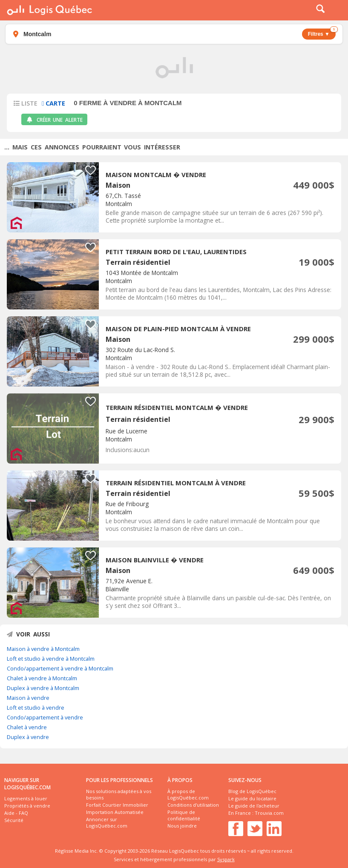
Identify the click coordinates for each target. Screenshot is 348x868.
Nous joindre (182, 826)
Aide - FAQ (16, 813)
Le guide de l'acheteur (254, 806)
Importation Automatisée (115, 812)
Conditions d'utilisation (193, 805)
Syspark (226, 859)
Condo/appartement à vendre (45, 717)
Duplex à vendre (28, 737)
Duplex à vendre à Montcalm (43, 688)
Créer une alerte (54, 120)
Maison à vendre (28, 698)
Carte (53, 103)
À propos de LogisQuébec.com (188, 794)
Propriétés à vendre (27, 806)
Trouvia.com (269, 813)
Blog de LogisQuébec (252, 791)
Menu (336, 10)
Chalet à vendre (27, 727)
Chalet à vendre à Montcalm (42, 678)
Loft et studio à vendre (36, 708)
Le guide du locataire (252, 798)
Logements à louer (26, 798)
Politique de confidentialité (184, 815)
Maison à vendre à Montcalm (43, 649)
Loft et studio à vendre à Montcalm (51, 659)
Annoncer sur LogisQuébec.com (107, 822)
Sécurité (14, 820)
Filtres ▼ (322, 33)
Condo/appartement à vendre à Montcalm (60, 668)
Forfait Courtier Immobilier (117, 805)
